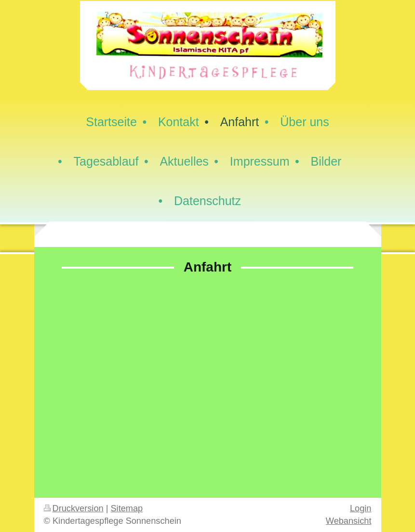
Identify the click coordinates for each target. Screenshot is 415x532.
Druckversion (74, 508)
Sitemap (127, 508)
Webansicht (349, 521)
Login (361, 508)
